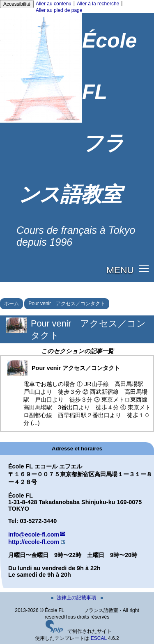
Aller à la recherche (98, 4)
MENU (120, 270)
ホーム (11, 304)
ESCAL (99, 638)
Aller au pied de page (59, 10)
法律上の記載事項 (74, 598)
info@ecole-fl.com (34, 534)
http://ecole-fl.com (34, 542)
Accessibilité (17, 4)
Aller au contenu (54, 4)
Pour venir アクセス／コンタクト (67, 304)
